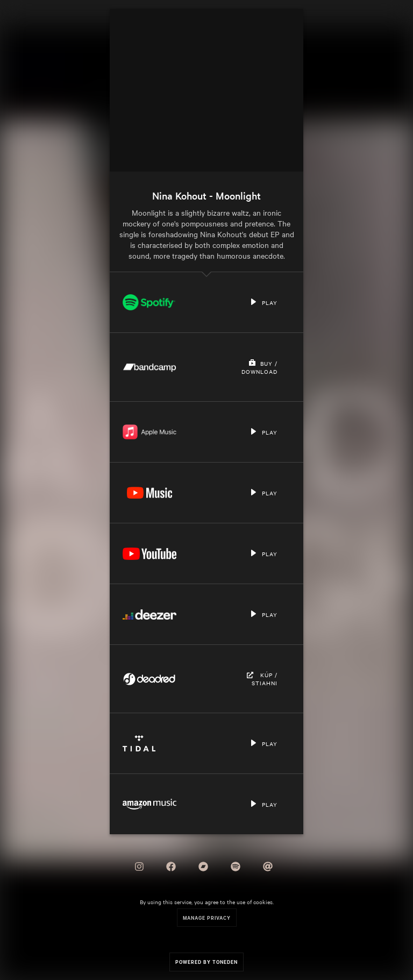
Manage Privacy (207, 917)
